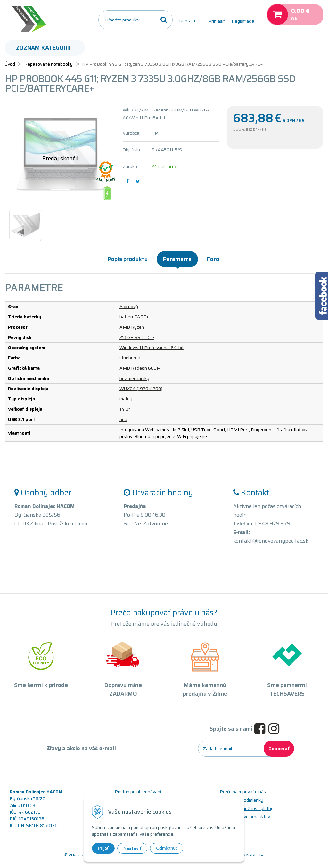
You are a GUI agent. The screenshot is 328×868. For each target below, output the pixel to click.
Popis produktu (128, 259)
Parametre (177, 259)
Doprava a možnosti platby (247, 808)
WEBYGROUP (249, 855)
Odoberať (279, 749)
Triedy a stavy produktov (245, 817)
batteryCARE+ (134, 317)
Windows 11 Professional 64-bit (152, 348)
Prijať (103, 848)
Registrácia (243, 21)
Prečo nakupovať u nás (243, 792)
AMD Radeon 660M (140, 368)
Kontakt (187, 21)
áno (123, 419)
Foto (213, 259)
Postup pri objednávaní (138, 792)
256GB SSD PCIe (137, 337)
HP (155, 133)
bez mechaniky (134, 378)
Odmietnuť (167, 848)
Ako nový (129, 307)
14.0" (125, 409)
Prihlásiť (217, 21)
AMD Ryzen (132, 327)
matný (126, 399)
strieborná (130, 358)
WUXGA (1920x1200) (141, 389)
